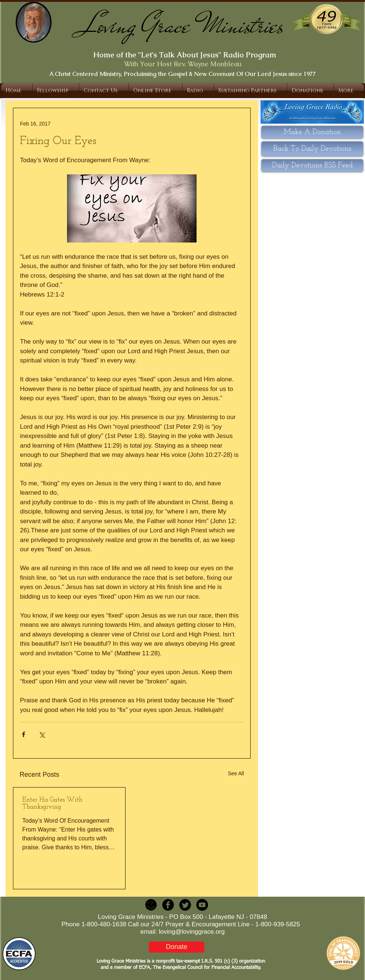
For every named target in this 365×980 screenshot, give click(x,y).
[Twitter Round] (185, 905)
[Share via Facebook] (24, 734)
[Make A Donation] (312, 132)
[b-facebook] (168, 905)
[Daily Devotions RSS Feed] (312, 165)
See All (236, 773)
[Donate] (177, 947)
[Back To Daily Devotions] (312, 149)
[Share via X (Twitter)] (42, 734)
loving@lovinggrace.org (192, 932)
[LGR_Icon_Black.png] (151, 905)
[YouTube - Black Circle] (202, 905)
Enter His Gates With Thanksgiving (52, 803)
